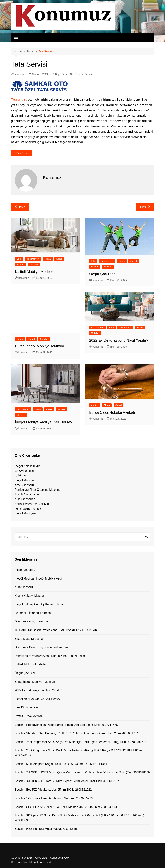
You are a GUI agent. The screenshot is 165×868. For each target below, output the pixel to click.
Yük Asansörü (24, 587)
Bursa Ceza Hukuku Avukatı (112, 412)
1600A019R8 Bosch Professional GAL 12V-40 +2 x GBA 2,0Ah (56, 630)
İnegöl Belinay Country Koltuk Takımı (39, 604)
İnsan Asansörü (25, 570)
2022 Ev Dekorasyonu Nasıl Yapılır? (119, 340)
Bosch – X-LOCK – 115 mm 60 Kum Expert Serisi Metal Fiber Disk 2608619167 (67, 781)
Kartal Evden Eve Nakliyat (32, 504)
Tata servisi (19, 100)
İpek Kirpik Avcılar (26, 707)
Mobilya (34, 265)
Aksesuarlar (97, 328)
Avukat (95, 405)
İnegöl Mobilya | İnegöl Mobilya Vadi (38, 579)
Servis (88, 74)
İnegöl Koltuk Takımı (28, 466)
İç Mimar (20, 475)
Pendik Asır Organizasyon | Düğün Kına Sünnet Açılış (50, 656)
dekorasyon (33, 259)
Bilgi (58, 74)
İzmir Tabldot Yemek (28, 509)
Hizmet (20, 265)
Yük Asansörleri (25, 499)
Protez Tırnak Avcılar (28, 716)
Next (145, 207)
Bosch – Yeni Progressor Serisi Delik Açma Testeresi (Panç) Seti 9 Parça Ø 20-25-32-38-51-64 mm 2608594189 (79, 753)
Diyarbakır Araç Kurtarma (31, 621)
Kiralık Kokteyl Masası (29, 596)
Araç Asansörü (24, 485)
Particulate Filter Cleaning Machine (38, 490)
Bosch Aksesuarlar (27, 494)
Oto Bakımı (76, 74)
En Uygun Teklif (25, 471)
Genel (59, 259)
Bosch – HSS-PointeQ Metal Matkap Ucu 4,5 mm (47, 829)
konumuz (18, 74)
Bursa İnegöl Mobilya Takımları (40, 346)
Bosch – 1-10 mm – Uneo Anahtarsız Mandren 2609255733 (54, 798)
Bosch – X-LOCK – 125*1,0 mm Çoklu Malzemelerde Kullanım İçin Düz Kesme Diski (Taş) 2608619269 (82, 772)
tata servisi (23, 153)
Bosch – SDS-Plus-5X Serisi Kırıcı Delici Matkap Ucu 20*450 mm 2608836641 (66, 807)
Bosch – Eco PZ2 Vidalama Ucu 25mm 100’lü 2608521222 (53, 790)
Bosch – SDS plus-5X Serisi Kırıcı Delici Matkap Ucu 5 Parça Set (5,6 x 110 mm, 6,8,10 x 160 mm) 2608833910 (80, 818)
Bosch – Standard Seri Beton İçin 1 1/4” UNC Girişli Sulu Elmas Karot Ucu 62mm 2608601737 (76, 733)
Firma (65, 74)
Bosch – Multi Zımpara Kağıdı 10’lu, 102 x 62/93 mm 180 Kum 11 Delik (61, 764)
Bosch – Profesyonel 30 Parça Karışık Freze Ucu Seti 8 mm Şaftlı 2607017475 (66, 725)
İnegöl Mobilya (24, 480)
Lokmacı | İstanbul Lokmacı (33, 613)
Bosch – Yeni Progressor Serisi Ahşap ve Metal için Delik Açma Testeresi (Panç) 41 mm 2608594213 (81, 742)
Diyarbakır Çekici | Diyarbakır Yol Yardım (41, 647)
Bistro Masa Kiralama (29, 639)
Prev (20, 207)
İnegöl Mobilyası (25, 513)
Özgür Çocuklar (102, 274)
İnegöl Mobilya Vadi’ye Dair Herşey (44, 422)
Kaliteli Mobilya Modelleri (35, 272)
